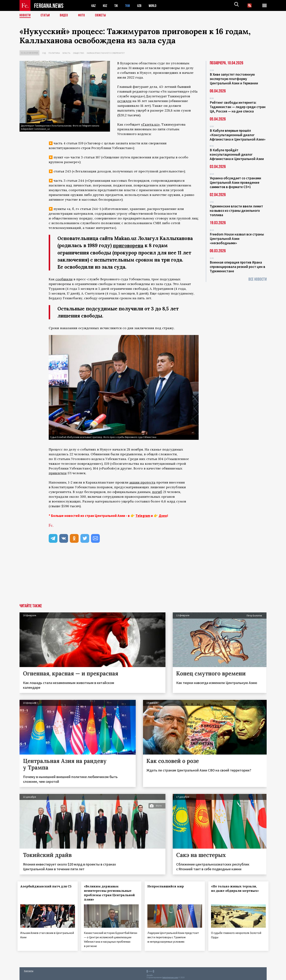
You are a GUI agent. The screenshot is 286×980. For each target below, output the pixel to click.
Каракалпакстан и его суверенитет (106, 53)
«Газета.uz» (150, 124)
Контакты (29, 969)
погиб (157, 492)
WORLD (156, 6)
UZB (142, 6)
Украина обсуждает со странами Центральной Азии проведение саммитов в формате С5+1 (235, 182)
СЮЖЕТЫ (103, 15)
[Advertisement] (143, 576)
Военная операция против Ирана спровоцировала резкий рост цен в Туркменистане (237, 267)
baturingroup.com (170, 976)
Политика (54, 53)
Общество (79, 53)
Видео (65, 15)
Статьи (46, 15)
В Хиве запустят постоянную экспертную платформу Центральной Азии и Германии (234, 79)
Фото (83, 15)
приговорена (128, 245)
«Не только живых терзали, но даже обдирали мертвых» (237, 888)
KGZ (106, 6)
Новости (25, 15)
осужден (124, 101)
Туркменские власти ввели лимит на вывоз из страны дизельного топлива (236, 211)
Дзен (163, 515)
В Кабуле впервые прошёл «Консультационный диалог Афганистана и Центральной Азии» (238, 135)
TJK (117, 6)
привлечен (58, 473)
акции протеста (142, 482)
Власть (66, 53)
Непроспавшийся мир (168, 886)
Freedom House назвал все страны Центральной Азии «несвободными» (237, 239)
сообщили (64, 279)
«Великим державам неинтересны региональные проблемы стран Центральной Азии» (110, 893)
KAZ (94, 6)
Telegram (143, 515)
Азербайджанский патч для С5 (42, 888)
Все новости (258, 279)
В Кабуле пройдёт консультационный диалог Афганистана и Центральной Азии (237, 154)
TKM (129, 6)
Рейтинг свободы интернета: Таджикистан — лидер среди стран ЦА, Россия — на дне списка (238, 107)
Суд (44, 53)
